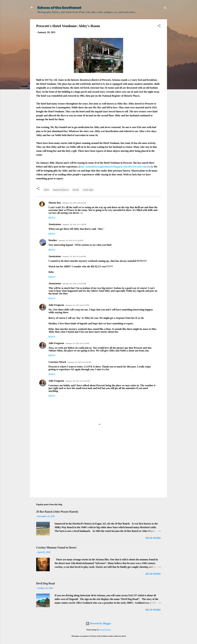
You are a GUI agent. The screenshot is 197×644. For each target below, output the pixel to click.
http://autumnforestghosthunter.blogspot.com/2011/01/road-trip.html (116, 167)
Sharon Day (55, 203)
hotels (76, 190)
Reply (52, 218)
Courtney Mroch (57, 362)
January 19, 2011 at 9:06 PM (74, 284)
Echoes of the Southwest (59, 7)
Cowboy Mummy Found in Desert (56, 548)
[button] (159, 26)
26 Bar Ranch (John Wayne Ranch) (57, 512)
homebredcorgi (105, 630)
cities (46, 190)
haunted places (61, 190)
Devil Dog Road (45, 583)
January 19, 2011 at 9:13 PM (77, 305)
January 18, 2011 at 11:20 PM (71, 240)
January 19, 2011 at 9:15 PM (77, 343)
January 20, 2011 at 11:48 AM (78, 381)
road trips (88, 190)
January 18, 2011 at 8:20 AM (74, 203)
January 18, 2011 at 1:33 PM (74, 224)
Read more (153, 538)
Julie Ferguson (56, 305)
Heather (53, 240)
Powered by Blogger (98, 623)
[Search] (165, 8)
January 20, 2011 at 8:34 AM (79, 362)
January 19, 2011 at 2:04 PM (74, 256)
